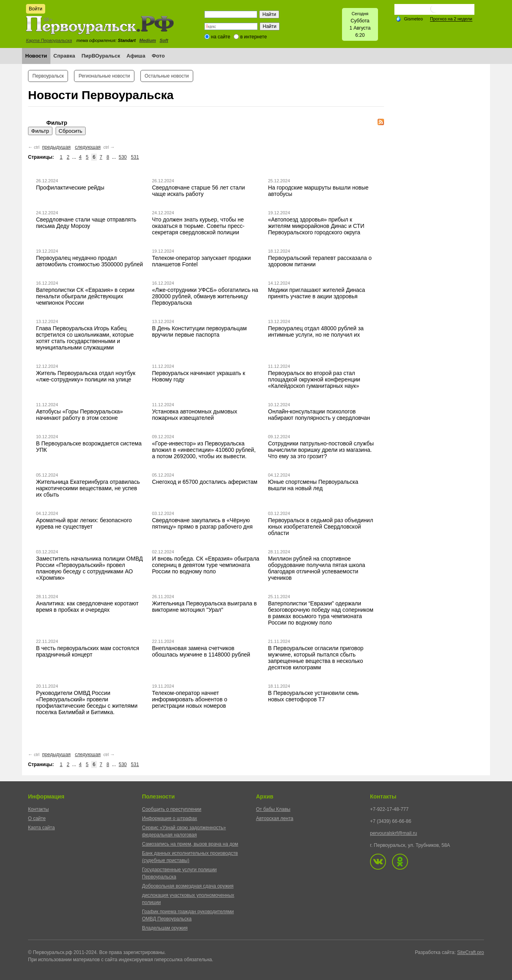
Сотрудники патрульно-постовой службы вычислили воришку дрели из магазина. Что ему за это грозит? (321, 450)
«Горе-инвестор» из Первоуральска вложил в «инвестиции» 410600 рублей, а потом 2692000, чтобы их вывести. (204, 450)
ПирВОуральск (101, 56)
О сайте (37, 818)
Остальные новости (167, 76)
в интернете (253, 37)
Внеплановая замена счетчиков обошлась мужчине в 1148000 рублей (201, 651)
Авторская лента (275, 818)
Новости (36, 56)
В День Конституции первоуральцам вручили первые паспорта (199, 331)
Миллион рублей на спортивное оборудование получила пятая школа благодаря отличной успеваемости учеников (317, 568)
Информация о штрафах (170, 818)
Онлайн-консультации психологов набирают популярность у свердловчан (319, 415)
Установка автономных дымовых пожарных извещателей (195, 415)
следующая (88, 147)
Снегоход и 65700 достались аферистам (205, 482)
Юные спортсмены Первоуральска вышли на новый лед (313, 485)
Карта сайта (41, 828)
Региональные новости (104, 76)
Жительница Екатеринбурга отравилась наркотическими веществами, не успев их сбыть (88, 488)
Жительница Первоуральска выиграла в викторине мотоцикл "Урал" (204, 607)
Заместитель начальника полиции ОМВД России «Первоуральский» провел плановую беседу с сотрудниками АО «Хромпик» (89, 568)
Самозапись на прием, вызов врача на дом (190, 844)
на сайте (221, 37)
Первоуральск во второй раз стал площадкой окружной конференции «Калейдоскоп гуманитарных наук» (314, 379)
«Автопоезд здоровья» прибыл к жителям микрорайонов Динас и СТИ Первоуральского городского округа (316, 226)
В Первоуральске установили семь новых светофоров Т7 (313, 696)
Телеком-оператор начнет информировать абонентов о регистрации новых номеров (190, 699)
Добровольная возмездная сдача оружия (188, 886)
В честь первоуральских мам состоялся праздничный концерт (88, 651)
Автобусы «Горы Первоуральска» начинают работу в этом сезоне (79, 415)
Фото (158, 56)
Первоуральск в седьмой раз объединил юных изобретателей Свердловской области (321, 527)
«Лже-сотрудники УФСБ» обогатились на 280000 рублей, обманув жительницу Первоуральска (205, 296)
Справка (64, 56)
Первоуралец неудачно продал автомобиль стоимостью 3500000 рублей (89, 261)
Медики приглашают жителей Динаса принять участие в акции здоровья (317, 293)
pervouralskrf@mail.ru (394, 833)
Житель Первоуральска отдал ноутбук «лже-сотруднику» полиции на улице (86, 376)
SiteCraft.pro (471, 952)
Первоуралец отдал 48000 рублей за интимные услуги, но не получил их (316, 331)
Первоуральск (48, 76)
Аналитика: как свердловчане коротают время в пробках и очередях (87, 607)
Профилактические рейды (70, 188)
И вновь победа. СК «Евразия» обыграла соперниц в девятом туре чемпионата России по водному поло (206, 565)
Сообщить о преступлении (172, 809)
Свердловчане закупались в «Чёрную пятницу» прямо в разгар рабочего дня (202, 523)
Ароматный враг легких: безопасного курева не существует (84, 523)
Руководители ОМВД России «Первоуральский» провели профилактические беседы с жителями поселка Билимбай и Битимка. (87, 703)
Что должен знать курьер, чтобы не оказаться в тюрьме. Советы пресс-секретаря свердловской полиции (198, 226)
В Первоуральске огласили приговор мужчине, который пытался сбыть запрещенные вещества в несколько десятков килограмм (316, 658)
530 (123, 157)
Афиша (136, 56)
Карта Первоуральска (49, 40)
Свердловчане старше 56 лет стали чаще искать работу (198, 191)
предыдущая (56, 147)
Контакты (38, 809)
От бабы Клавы (273, 809)
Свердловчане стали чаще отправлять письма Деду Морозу (86, 223)
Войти (36, 9)
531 (135, 157)
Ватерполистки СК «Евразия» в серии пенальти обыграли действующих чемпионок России (85, 296)
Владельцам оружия (165, 928)
